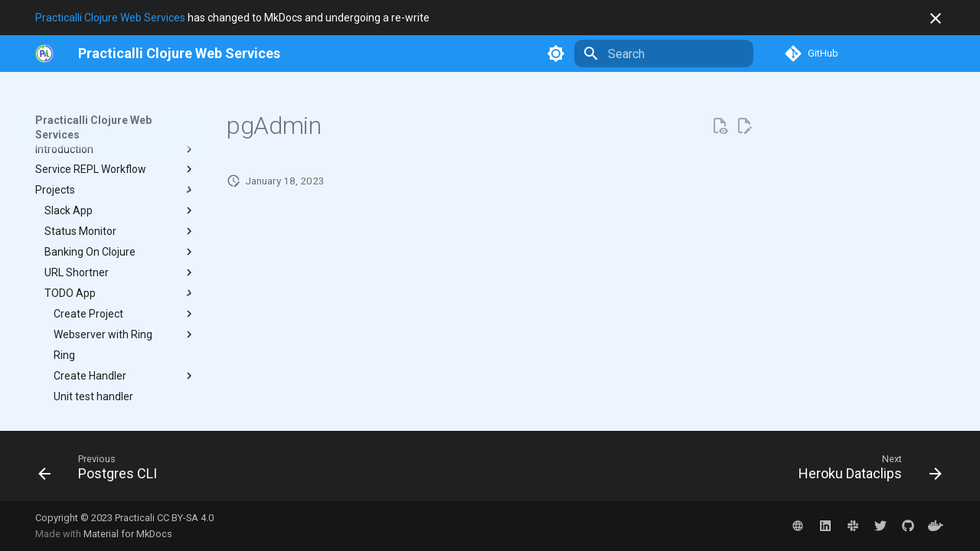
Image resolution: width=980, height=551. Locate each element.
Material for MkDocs (128, 534)
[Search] (664, 54)
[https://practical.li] (44, 54)
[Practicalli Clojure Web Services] (179, 54)
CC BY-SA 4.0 (185, 518)
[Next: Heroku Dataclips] (866, 471)
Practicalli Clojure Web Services (110, 18)
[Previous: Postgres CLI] (102, 471)
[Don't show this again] (936, 18)
